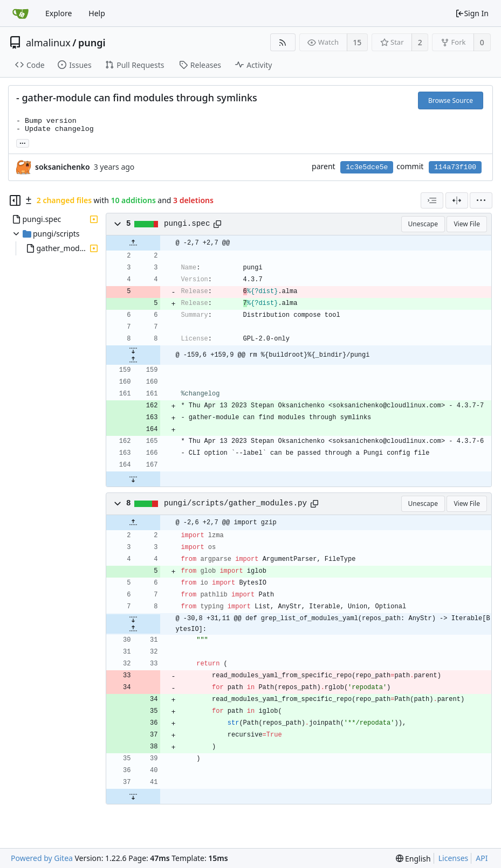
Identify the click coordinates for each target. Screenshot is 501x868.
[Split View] (457, 200)
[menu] (481, 200)
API (482, 858)
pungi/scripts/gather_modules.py (235, 503)
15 (357, 42)
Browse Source (451, 100)
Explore (59, 13)
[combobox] (432, 200)
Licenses (454, 858)
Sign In (472, 13)
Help (97, 13)
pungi (92, 43)
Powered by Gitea (42, 858)
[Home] (20, 13)
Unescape (423, 224)
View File (467, 224)
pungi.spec (187, 224)
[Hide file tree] (15, 200)
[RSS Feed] (283, 42)
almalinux (48, 43)
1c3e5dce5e (367, 167)
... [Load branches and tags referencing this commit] (23, 143)
